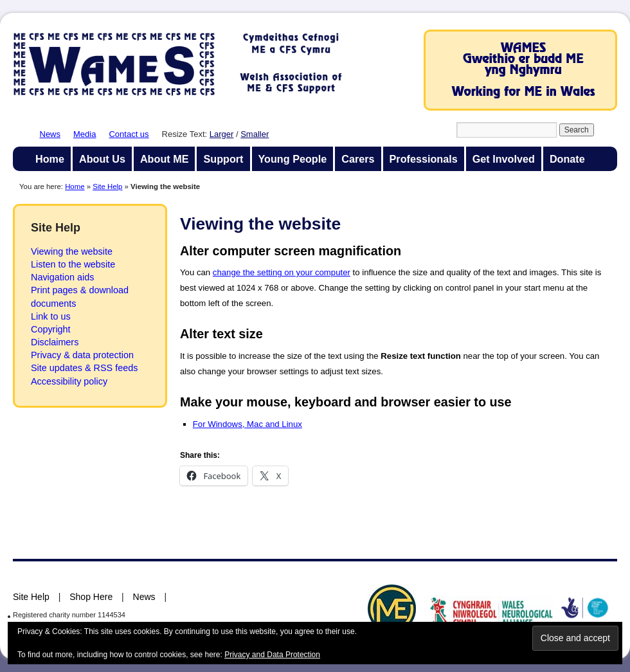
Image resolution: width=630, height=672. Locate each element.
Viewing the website (72, 251)
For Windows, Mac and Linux (248, 424)
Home (50, 159)
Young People (293, 159)
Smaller (255, 134)
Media (85, 134)
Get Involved (504, 159)
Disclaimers (55, 342)
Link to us (51, 316)
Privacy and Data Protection (272, 655)
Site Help (107, 186)
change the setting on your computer (282, 272)
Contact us (129, 134)
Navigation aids (62, 277)
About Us (102, 159)
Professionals (424, 159)
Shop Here (91, 597)
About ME (165, 159)
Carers (358, 159)
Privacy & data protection (82, 355)
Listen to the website (73, 264)
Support (223, 159)
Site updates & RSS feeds (84, 368)
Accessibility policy (69, 381)
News (50, 134)
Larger (222, 134)
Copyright (51, 329)
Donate (567, 159)
